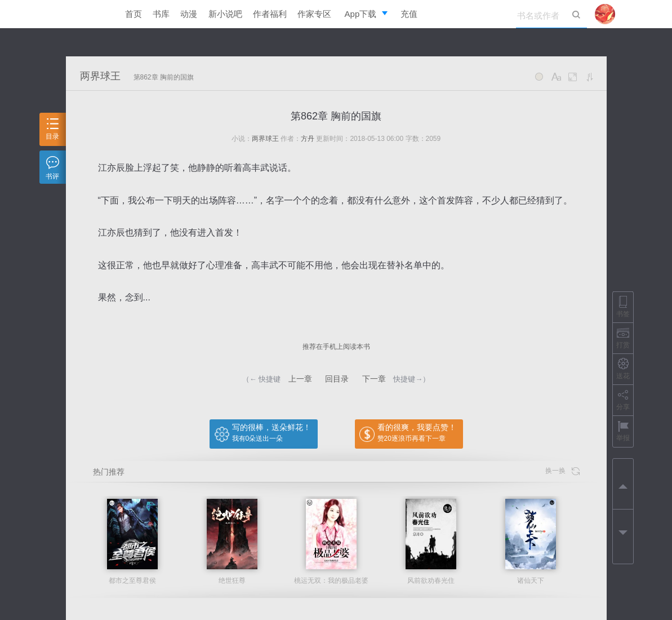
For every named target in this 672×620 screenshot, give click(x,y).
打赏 (623, 338)
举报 (623, 431)
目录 (52, 129)
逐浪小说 (86, 14)
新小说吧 (225, 14)
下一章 (374, 379)
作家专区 (314, 14)
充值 (409, 14)
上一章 (300, 379)
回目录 (337, 379)
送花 (623, 369)
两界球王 (100, 76)
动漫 (189, 14)
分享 (623, 400)
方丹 (308, 139)
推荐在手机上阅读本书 (336, 347)
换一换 (562, 471)
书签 (623, 307)
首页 (133, 14)
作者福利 (270, 14)
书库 (161, 14)
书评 (52, 168)
